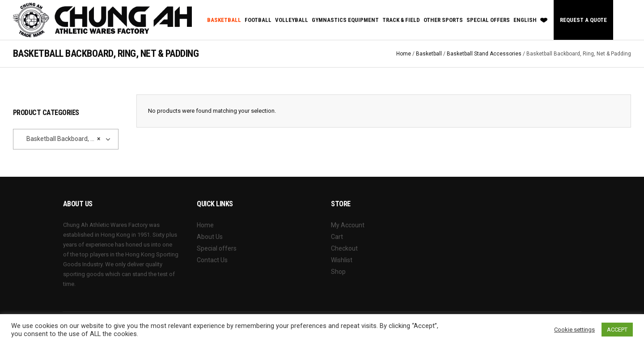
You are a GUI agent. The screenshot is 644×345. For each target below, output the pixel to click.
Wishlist (342, 260)
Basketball (429, 54)
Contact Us (212, 260)
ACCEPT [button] (617, 330)
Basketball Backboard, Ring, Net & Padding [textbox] (59, 139)
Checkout (344, 248)
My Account (348, 225)
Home (404, 54)
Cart (337, 237)
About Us (210, 237)
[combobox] (66, 139)
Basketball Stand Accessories (484, 54)
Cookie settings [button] (574, 330)
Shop (338, 272)
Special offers (217, 248)
